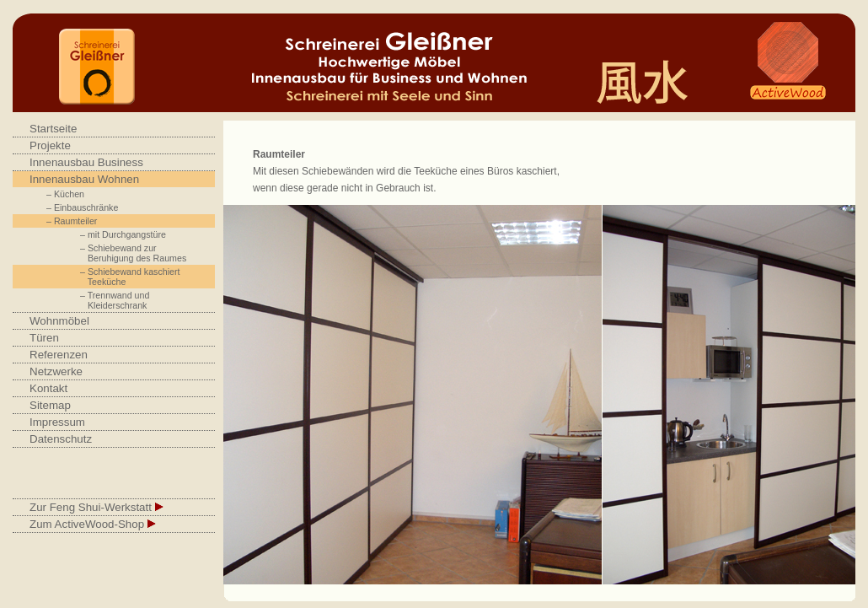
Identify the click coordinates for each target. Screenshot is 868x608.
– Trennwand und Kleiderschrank (115, 300)
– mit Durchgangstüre (123, 234)
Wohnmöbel (59, 321)
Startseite (53, 129)
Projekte (50, 145)
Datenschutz (61, 439)
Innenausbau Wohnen (84, 179)
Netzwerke (56, 371)
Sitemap (50, 405)
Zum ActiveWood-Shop (93, 524)
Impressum (57, 422)
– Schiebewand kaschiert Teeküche (130, 277)
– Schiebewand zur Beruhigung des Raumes (133, 253)
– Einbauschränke (82, 207)
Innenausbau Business (86, 162)
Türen (44, 338)
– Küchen (65, 194)
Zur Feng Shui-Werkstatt (96, 507)
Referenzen (59, 355)
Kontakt (48, 388)
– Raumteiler (72, 221)
